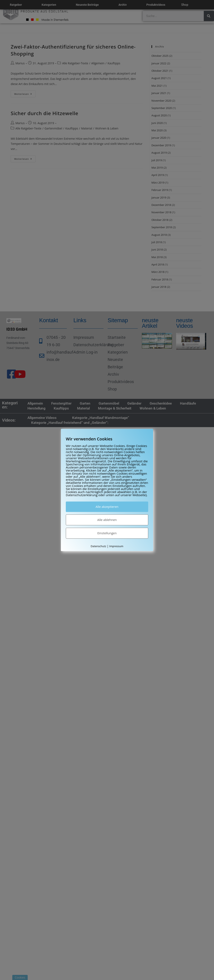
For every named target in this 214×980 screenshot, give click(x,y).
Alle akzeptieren (107, 507)
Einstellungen (107, 533)
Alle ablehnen (107, 520)
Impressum (116, 546)
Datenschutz (98, 546)
